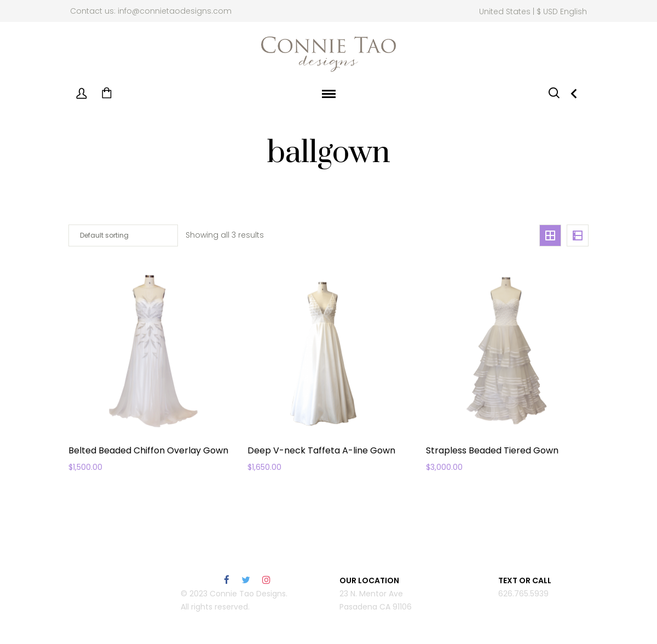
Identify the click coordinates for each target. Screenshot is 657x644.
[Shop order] (123, 235)
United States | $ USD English (533, 12)
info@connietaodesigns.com (175, 11)
